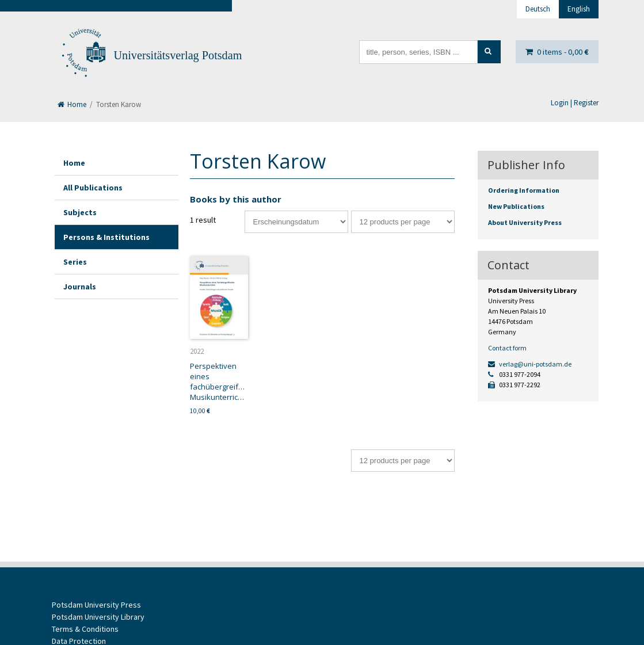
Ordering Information (524, 190)
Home (72, 104)
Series (75, 262)
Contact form (507, 348)
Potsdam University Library (98, 617)
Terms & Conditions (85, 629)
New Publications (516, 206)
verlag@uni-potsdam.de (530, 364)
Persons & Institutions (106, 237)
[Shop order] (296, 222)
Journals (80, 287)
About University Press (525, 222)
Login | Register (575, 103)
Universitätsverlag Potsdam (178, 55)
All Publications (93, 188)
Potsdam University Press (96, 605)
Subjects (80, 212)
